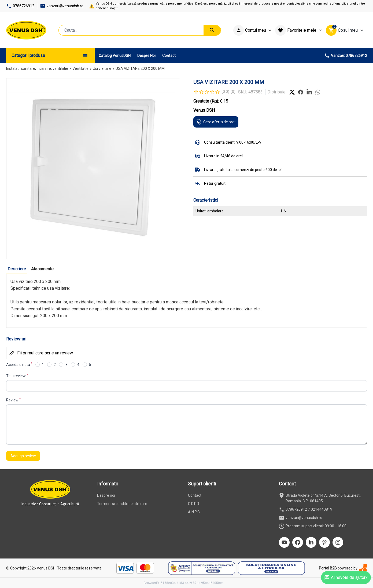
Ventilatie (80, 68)
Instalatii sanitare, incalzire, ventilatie (37, 68)
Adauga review (23, 456)
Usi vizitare (102, 68)
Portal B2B (328, 568)
